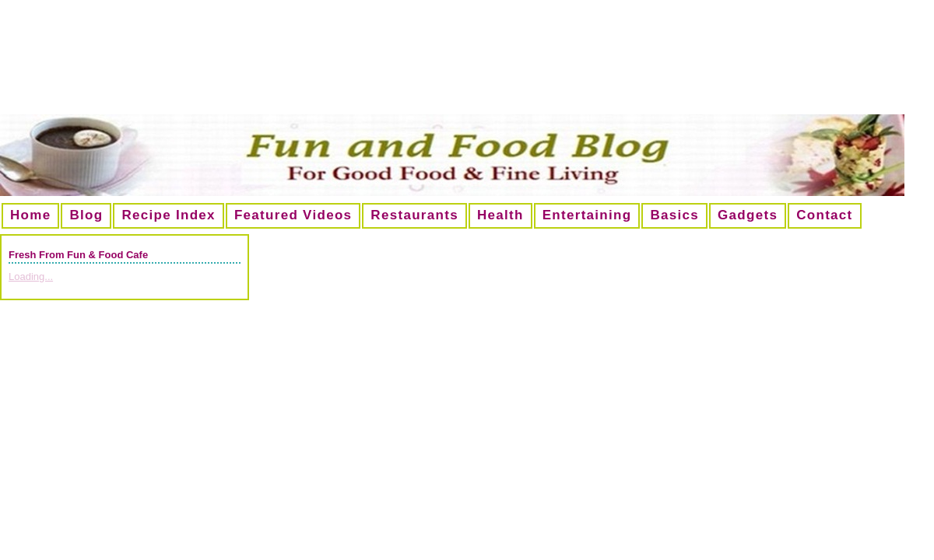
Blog (86, 215)
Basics (674, 215)
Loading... (31, 276)
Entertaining (587, 215)
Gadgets (748, 215)
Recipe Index (168, 215)
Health (500, 215)
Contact (824, 215)
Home (30, 215)
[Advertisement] (467, 63)
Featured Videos (293, 215)
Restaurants (414, 215)
